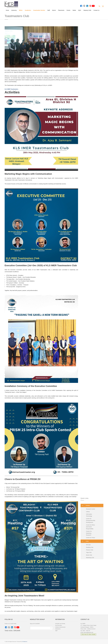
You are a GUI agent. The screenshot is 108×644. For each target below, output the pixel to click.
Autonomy (14, 10)
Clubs (85, 541)
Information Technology (89, 515)
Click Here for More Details (88, 634)
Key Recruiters (59, 625)
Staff (49, 10)
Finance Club (90, 550)
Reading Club (90, 547)
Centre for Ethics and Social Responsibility (90, 527)
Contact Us (96, 10)
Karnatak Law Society (60, 624)
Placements (61, 10)
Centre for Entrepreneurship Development (91, 521)
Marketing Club (90, 558)
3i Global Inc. (25, 642)
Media (74, 10)
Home (7, 10)
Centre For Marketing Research (89, 533)
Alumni (54, 10)
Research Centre (91, 509)
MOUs (21, 10)
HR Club (88, 545)
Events (68, 10)
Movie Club (89, 555)
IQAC (80, 10)
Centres (85, 505)
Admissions (58, 629)
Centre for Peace (91, 538)
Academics (28, 10)
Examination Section (39, 10)
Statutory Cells (87, 10)
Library (88, 512)
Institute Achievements (60, 627)
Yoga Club (89, 552)
